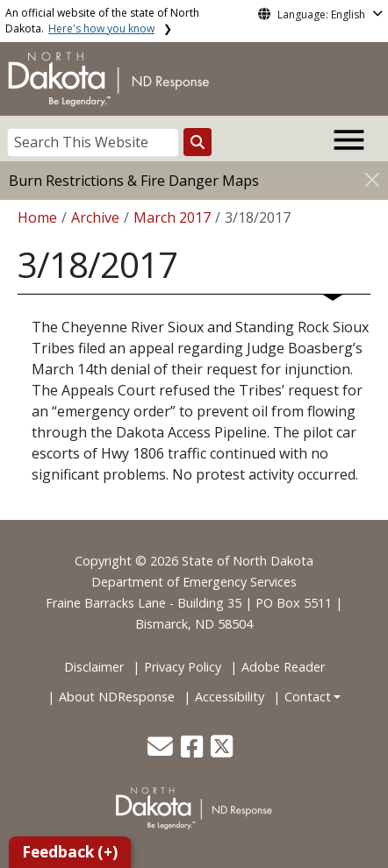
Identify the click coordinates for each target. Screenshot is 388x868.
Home (37, 217)
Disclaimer (94, 667)
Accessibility (230, 697)
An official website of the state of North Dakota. (102, 21)
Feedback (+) (70, 852)
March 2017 (172, 217)
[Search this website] (198, 142)
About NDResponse (117, 697)
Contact (308, 697)
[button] (162, 751)
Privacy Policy (183, 667)
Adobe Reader (283, 667)
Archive (95, 217)
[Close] (372, 179)
